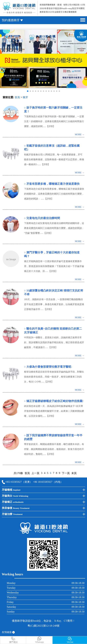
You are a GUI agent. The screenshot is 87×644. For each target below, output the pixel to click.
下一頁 (66, 473)
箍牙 (25, 97)
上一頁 (35, 473)
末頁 (74, 473)
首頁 (17, 97)
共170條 (18, 473)
